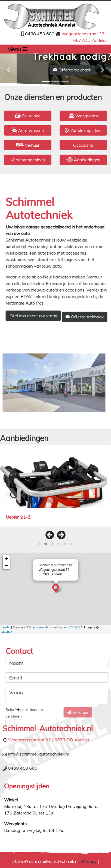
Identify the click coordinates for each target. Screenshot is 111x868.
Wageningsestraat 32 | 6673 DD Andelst (54, 740)
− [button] (6, 566)
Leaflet (6, 627)
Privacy (89, 861)
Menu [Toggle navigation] (17, 49)
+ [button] (6, 559)
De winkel (28, 116)
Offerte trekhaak (72, 70)
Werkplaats (83, 116)
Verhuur (28, 145)
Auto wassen (28, 130)
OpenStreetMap (40, 627)
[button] (8, 70)
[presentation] (50, 535)
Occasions (83, 145)
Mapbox (7, 632)
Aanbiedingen (83, 160)
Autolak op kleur (83, 130)
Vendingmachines (28, 160)
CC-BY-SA (75, 627)
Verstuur (72, 712)
